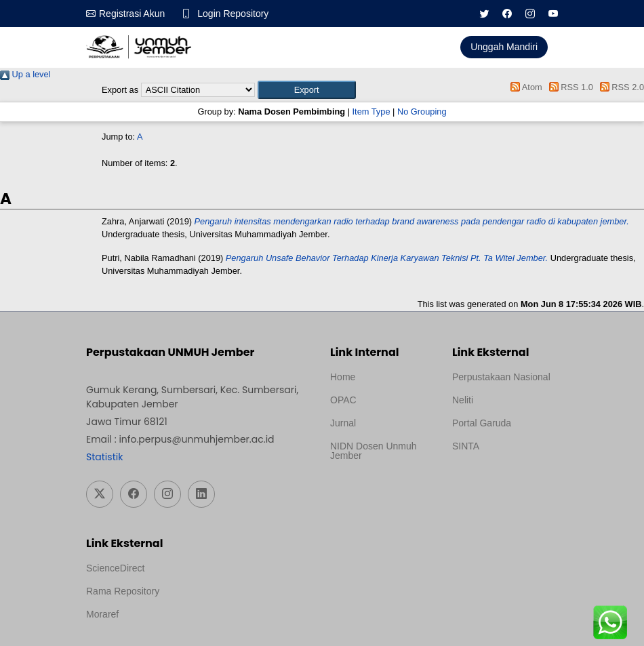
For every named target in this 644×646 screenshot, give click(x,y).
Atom (524, 87)
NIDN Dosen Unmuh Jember (374, 451)
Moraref (102, 614)
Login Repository (233, 14)
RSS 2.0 (620, 87)
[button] (307, 90)
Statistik (104, 457)
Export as (120, 90)
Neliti (463, 400)
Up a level (25, 74)
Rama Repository (123, 591)
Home (343, 377)
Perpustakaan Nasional (501, 377)
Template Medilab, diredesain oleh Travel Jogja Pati (499, 479)
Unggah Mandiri (504, 47)
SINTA (466, 446)
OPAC (343, 400)
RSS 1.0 (569, 87)
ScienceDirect (115, 568)
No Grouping (422, 112)
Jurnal (343, 423)
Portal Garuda (482, 423)
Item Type (371, 112)
